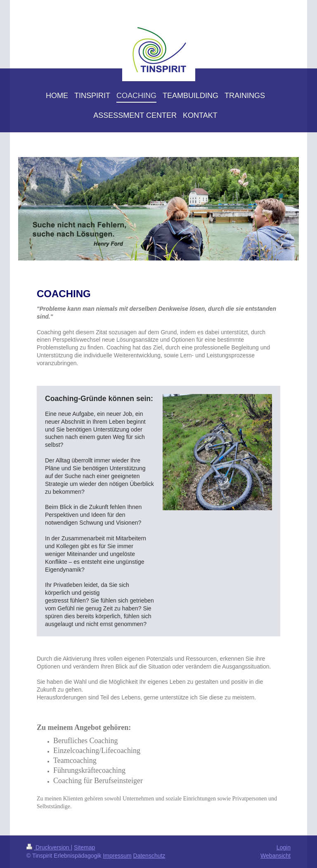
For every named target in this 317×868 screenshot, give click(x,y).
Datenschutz (149, 856)
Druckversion (48, 847)
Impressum (117, 856)
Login (284, 847)
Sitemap (84, 847)
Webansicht (276, 856)
